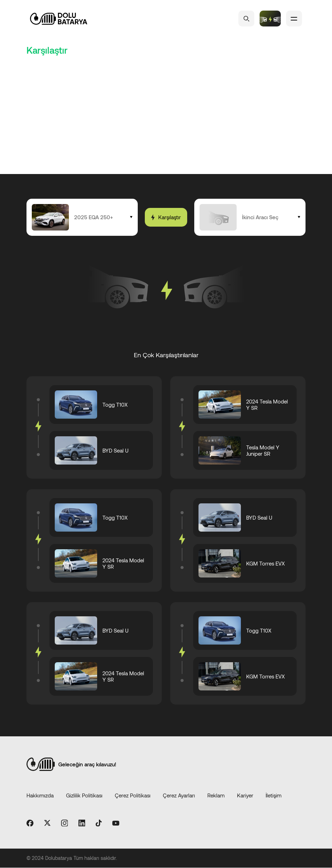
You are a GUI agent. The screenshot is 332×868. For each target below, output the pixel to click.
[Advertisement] (166, 121)
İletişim (274, 795)
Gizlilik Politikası (84, 795)
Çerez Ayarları (179, 795)
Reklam (216, 795)
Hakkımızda (40, 795)
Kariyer (245, 795)
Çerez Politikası (133, 795)
